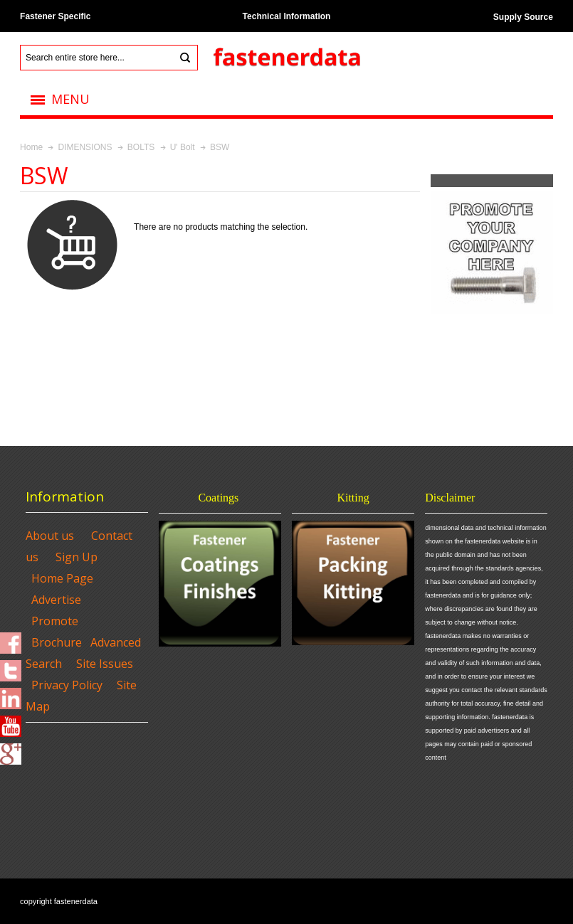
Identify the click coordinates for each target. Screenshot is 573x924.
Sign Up (77, 557)
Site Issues (105, 664)
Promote (55, 621)
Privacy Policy (67, 685)
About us (50, 536)
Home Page (62, 578)
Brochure (57, 642)
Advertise (56, 600)
